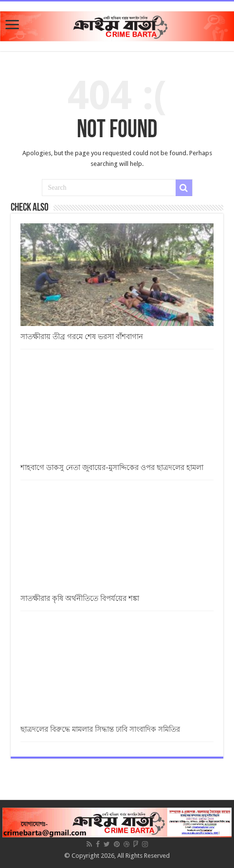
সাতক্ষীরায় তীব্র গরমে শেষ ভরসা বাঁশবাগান (82, 337)
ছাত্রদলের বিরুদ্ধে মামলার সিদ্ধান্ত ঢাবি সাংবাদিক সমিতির (100, 729)
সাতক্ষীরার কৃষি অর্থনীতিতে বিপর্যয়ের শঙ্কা (80, 598)
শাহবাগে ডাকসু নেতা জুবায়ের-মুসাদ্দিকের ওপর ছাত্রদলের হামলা (112, 468)
